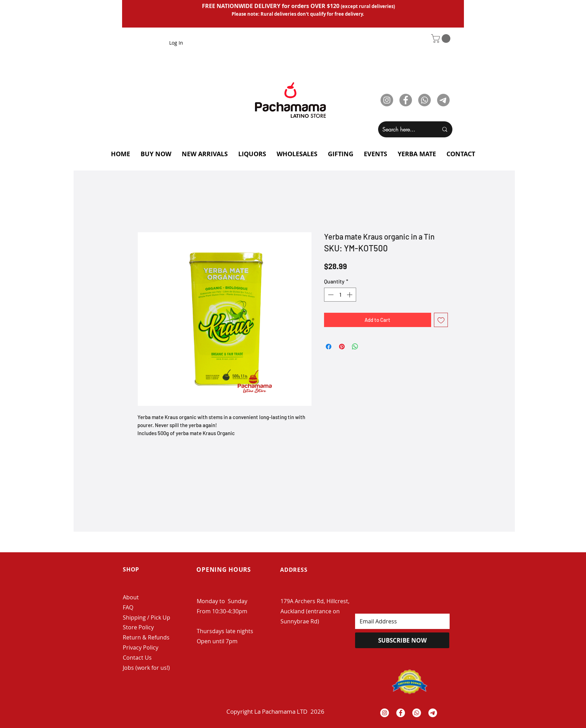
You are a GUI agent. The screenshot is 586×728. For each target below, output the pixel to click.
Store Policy (138, 627)
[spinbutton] (340, 295)
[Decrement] (330, 295)
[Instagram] (387, 100)
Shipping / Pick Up (147, 617)
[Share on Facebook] (329, 347)
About (131, 597)
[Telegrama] (433, 713)
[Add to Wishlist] (441, 320)
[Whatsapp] (425, 100)
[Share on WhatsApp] (355, 347)
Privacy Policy (141, 647)
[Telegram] (443, 100)
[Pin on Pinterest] (342, 347)
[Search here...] (405, 129)
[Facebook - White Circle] (401, 713)
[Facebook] (406, 100)
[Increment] (350, 295)
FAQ (128, 607)
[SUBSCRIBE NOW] (402, 640)
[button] (442, 39)
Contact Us (137, 658)
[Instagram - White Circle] (385, 713)
